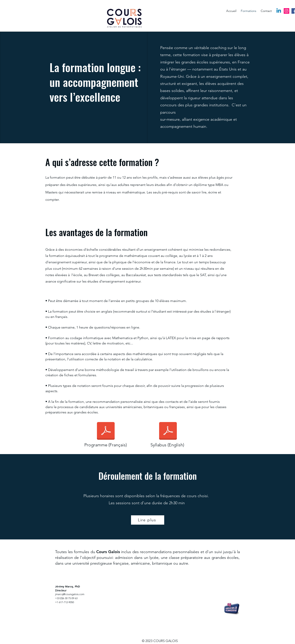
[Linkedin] (279, 11)
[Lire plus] (148, 520)
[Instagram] (286, 11)
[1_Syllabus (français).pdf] (106, 431)
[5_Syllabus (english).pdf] (168, 431)
